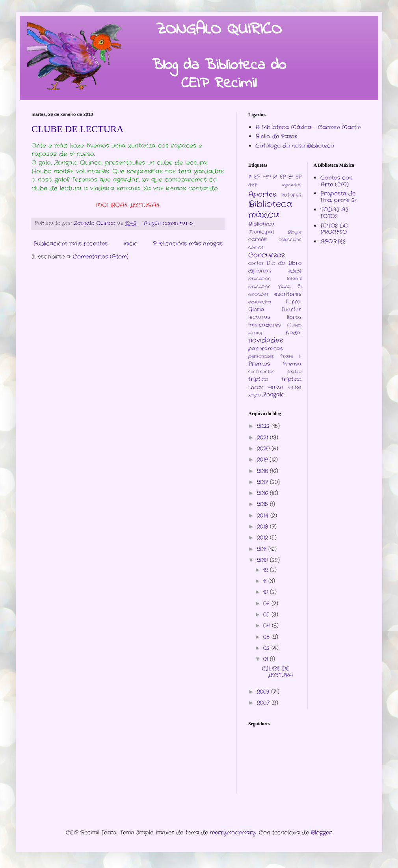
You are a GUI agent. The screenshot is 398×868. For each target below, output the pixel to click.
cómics (256, 248)
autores (291, 195)
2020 (264, 449)
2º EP (279, 177)
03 (267, 637)
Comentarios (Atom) (101, 257)
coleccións (290, 240)
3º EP (295, 177)
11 (266, 581)
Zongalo (273, 395)
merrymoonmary (233, 833)
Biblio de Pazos (276, 136)
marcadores (265, 325)
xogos (255, 395)
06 (267, 604)
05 (267, 615)
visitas (295, 387)
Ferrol (294, 302)
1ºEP (267, 177)
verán (275, 387)
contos (256, 263)
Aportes (262, 195)
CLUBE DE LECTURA (77, 129)
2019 (263, 460)
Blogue (295, 232)
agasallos (292, 185)
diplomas (260, 271)
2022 (264, 426)
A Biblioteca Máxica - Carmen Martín (308, 127)
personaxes (261, 356)
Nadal (294, 333)
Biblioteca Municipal (261, 228)
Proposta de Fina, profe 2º (338, 197)
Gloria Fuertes (275, 310)
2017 (263, 482)
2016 (263, 493)
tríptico (258, 380)
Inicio (130, 244)
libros (294, 317)
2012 (263, 538)
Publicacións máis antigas (188, 244)
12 (267, 570)
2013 (263, 527)
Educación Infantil (275, 279)
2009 (264, 692)
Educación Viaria (269, 287)
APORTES (333, 242)
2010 (263, 560)
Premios (259, 364)
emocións (259, 294)
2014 (264, 516)
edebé (295, 271)
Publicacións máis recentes (71, 244)
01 (267, 659)
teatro (294, 372)
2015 (263, 504)
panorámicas (266, 349)
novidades (266, 341)
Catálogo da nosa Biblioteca (295, 146)
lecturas (259, 317)
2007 (264, 703)
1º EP (254, 177)
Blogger (321, 833)
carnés (258, 240)
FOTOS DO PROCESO (334, 229)
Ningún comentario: (169, 224)
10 (267, 592)
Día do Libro (284, 263)
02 (267, 648)
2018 (263, 471)
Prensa (292, 364)
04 (268, 626)
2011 (263, 549)
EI (299, 287)
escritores (288, 294)
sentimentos (261, 372)
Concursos (267, 255)
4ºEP (253, 185)
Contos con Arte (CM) (336, 181)
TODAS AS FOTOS (334, 213)
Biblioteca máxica (270, 210)
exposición (260, 302)
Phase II (291, 356)
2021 (263, 438)
